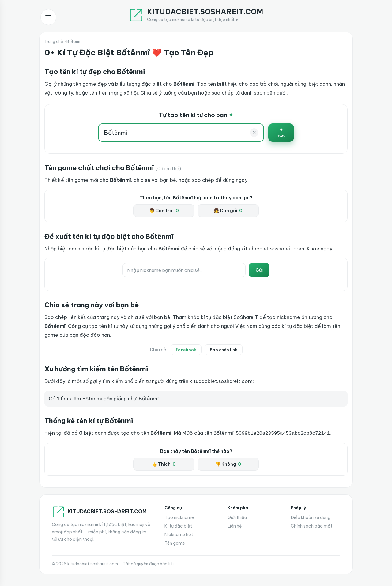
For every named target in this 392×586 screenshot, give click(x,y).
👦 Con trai (164, 211)
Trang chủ (54, 41)
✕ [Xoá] (254, 132)
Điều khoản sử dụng (311, 517)
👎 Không (228, 464)
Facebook (186, 350)
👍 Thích (164, 464)
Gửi (259, 270)
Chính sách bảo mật (311, 525)
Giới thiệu (237, 517)
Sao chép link (224, 350)
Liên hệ (235, 525)
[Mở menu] (48, 17)
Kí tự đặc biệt (178, 525)
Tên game (175, 543)
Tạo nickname (179, 517)
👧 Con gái (228, 211)
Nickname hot (179, 534)
